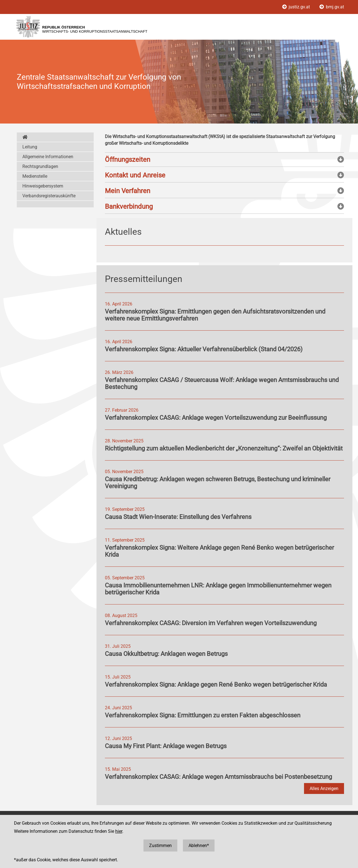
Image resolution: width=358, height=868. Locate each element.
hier (119, 831)
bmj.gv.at (332, 7)
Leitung (30, 147)
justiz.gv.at (297, 7)
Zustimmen (160, 846)
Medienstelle (35, 176)
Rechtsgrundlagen (40, 166)
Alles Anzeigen (324, 788)
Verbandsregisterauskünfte (49, 196)
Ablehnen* (199, 846)
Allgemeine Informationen (48, 157)
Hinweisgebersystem (43, 186)
